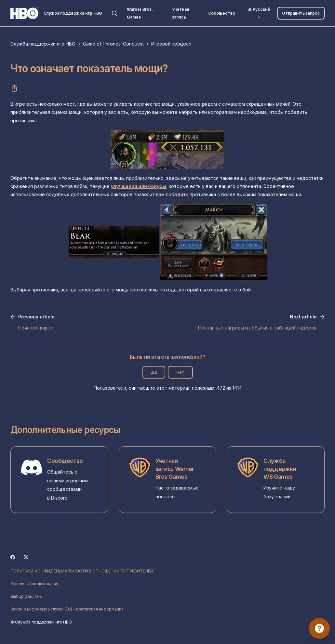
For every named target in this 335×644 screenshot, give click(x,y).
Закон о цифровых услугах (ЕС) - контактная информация (67, 609)
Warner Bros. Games (140, 13)
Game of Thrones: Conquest (113, 44)
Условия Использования (34, 584)
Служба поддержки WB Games (280, 469)
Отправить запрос (301, 13)
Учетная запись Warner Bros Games (175, 469)
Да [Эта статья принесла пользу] (154, 372)
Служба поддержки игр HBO (43, 44)
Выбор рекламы (27, 596)
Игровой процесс (171, 44)
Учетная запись (181, 13)
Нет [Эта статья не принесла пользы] (180, 372)
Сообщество (222, 13)
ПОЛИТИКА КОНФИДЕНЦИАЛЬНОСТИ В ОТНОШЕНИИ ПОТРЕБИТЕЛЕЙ (82, 571)
